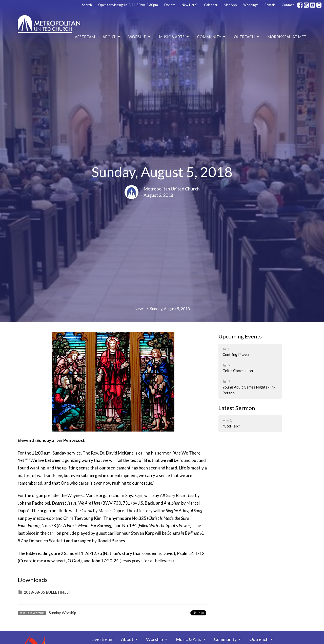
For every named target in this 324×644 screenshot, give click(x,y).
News (139, 308)
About (112, 37)
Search (87, 5)
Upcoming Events (240, 336)
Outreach (247, 37)
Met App (230, 5)
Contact (288, 5)
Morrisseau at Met (287, 37)
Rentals (270, 5)
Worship (140, 37)
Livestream (83, 37)
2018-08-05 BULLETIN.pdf (44, 592)
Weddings (251, 5)
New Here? (190, 5)
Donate (170, 5)
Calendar (211, 5)
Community (212, 37)
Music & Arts (174, 37)
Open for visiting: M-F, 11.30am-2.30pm (128, 5)
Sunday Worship (63, 613)
